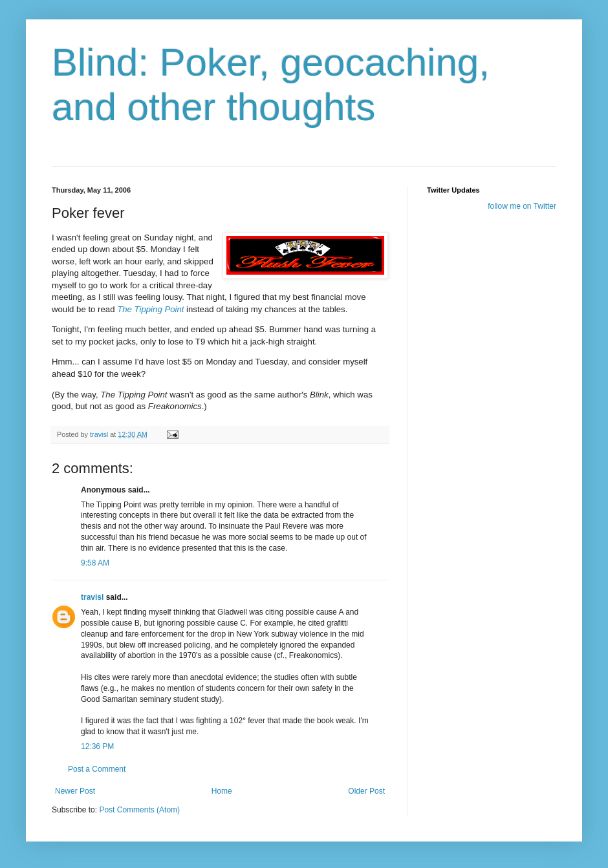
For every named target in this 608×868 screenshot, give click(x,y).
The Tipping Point (150, 309)
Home (222, 791)
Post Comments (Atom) (139, 810)
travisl (92, 597)
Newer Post (75, 791)
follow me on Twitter (522, 206)
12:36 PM (97, 746)
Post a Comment (97, 769)
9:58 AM (95, 563)
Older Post (366, 791)
